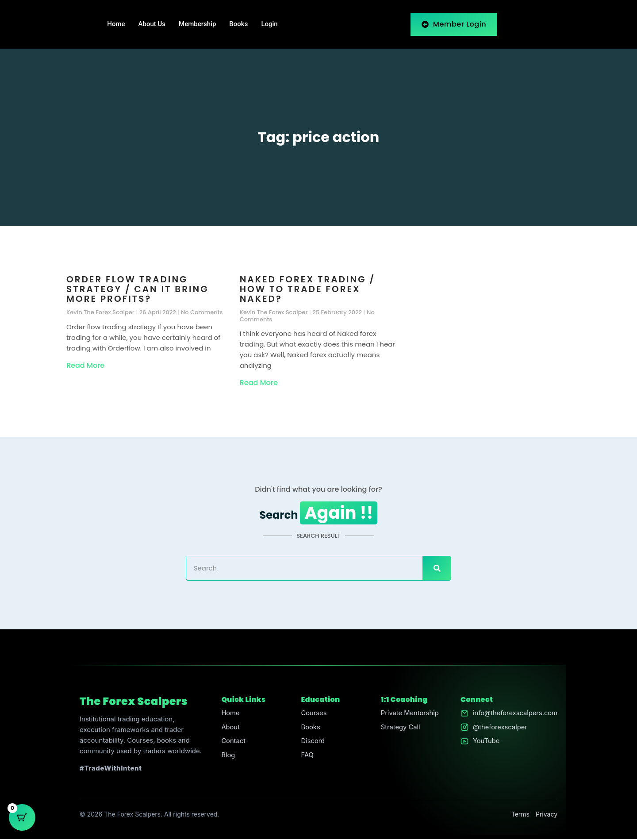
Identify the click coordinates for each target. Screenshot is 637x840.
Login (269, 24)
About (230, 728)
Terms (520, 815)
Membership (197, 24)
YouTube (485, 742)
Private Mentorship (409, 714)
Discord (312, 742)
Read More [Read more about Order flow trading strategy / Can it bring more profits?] (85, 365)
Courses (313, 714)
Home (116, 24)
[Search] (437, 569)
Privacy (547, 815)
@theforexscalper (499, 728)
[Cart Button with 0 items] (22, 818)
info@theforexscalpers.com (514, 714)
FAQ (306, 757)
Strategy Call (400, 728)
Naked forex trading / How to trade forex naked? (307, 289)
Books (238, 24)
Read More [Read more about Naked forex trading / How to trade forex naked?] (259, 383)
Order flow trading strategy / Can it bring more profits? (138, 289)
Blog (228, 757)
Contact (233, 742)
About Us (152, 24)
